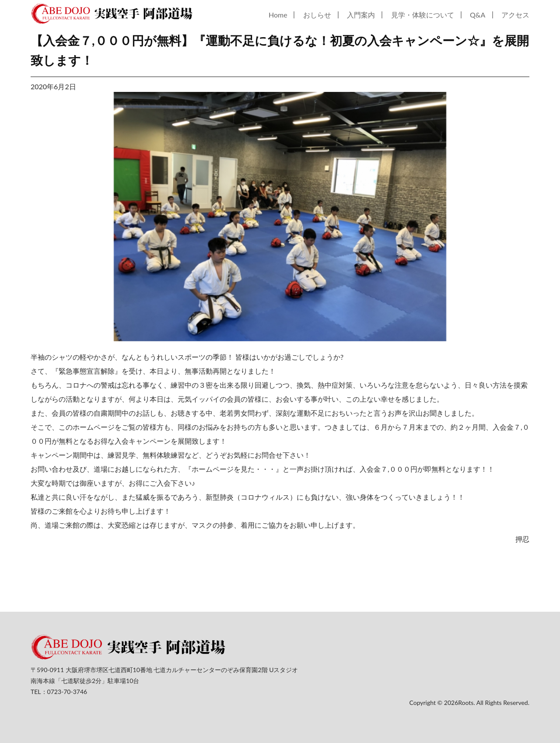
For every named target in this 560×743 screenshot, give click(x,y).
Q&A (478, 15)
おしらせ (317, 15)
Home (278, 15)
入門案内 (361, 15)
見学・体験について (423, 15)
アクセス (515, 15)
